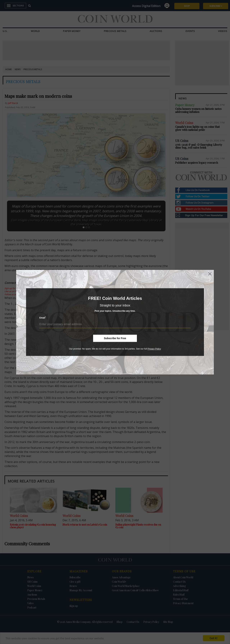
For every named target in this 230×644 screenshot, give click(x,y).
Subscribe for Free (115, 338)
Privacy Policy (154, 349)
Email (43, 318)
